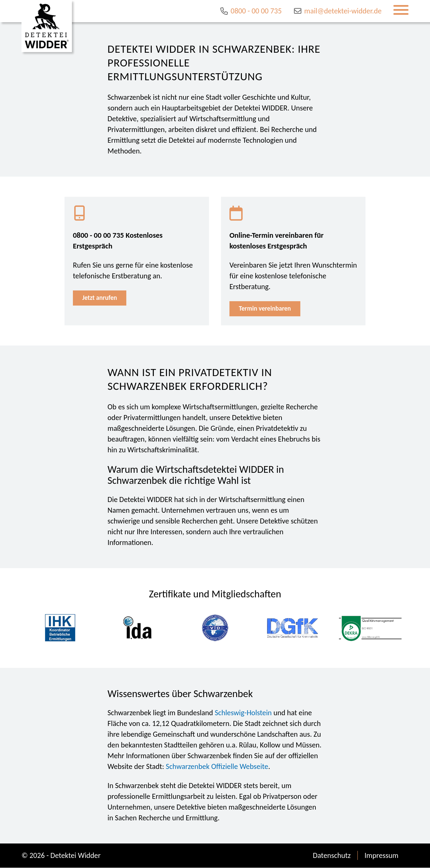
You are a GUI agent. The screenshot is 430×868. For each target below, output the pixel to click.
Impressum (381, 856)
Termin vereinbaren (267, 309)
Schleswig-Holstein (243, 713)
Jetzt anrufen (101, 298)
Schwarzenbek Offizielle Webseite (217, 767)
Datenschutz (332, 856)
